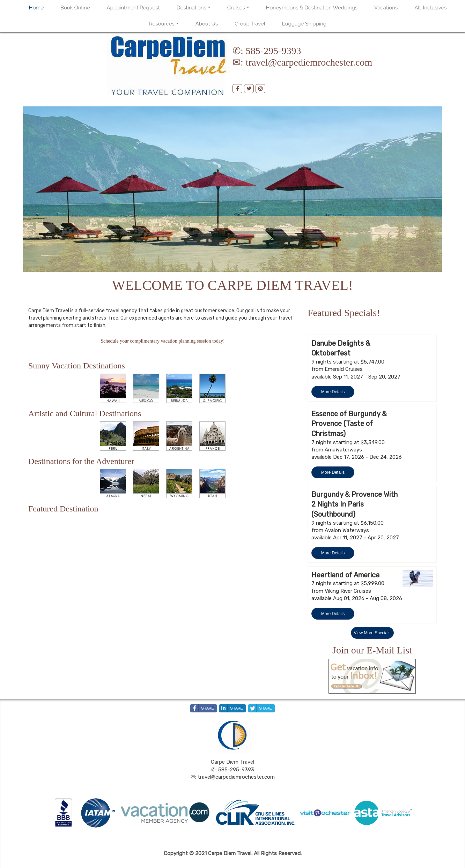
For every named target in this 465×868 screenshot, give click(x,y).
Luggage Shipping (304, 24)
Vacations (386, 8)
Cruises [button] (236, 8)
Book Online (75, 8)
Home (36, 8)
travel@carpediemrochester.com (309, 62)
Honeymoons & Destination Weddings (312, 8)
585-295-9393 (274, 51)
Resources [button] (162, 24)
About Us (207, 24)
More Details (333, 392)
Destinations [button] (191, 8)
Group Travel (250, 24)
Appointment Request (133, 8)
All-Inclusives (430, 8)
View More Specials (372, 633)
